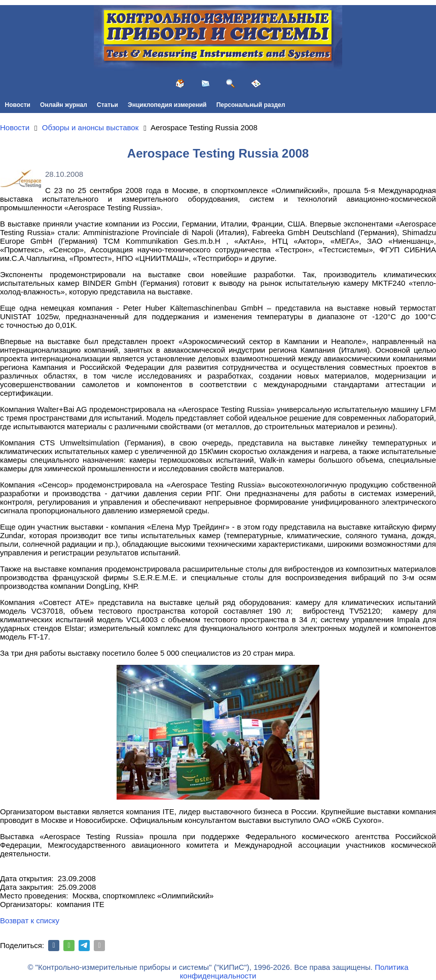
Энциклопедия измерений (167, 105)
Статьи (107, 105)
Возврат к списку (30, 920)
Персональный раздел (251, 105)
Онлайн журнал (64, 105)
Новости (18, 105)
